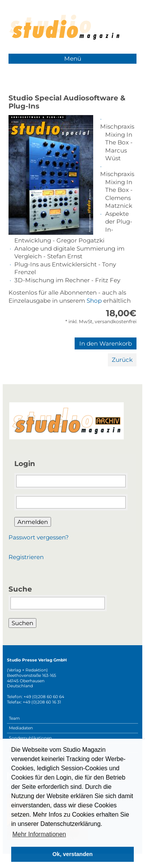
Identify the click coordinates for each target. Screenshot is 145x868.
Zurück (122, 360)
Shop (94, 301)
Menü (73, 58)
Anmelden (33, 522)
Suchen (22, 623)
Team (14, 718)
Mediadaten (21, 728)
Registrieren (26, 557)
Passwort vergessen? (39, 537)
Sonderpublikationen (30, 738)
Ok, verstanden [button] (73, 854)
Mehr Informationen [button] (39, 834)
